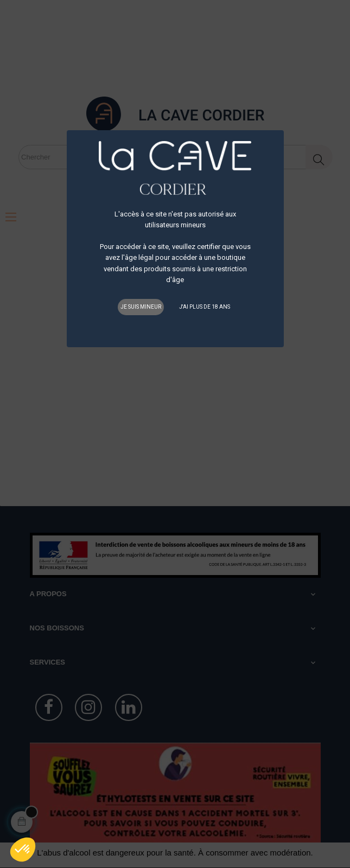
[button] (23, 850)
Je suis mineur (141, 307)
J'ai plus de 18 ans (205, 307)
